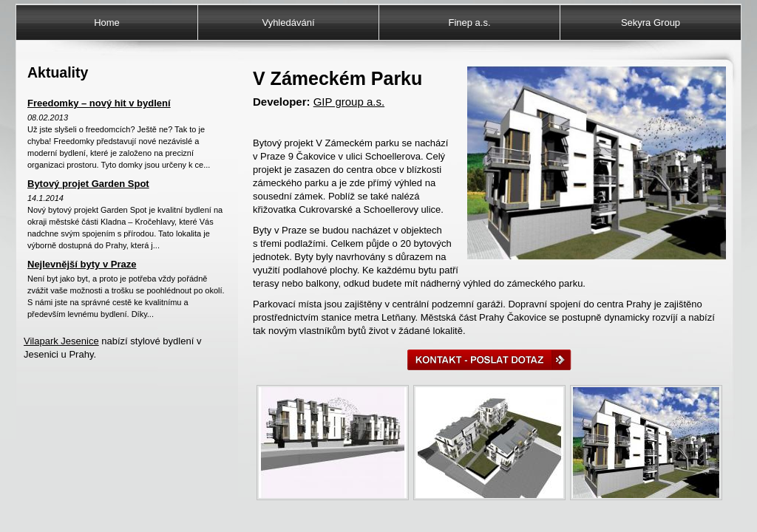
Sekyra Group (651, 23)
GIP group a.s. (349, 102)
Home (107, 23)
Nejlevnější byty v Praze (82, 264)
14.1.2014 (45, 198)
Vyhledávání (288, 23)
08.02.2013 (48, 117)
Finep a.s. (469, 23)
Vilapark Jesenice (61, 341)
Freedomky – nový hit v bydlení (99, 103)
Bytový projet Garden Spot (88, 184)
